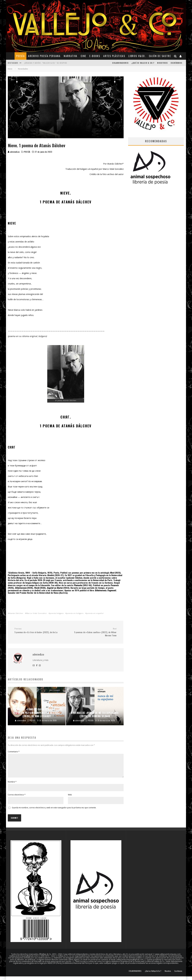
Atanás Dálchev (16, 613)
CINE (83, 56)
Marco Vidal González (37, 613)
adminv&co (14, 152)
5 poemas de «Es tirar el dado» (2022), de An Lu (39, 631)
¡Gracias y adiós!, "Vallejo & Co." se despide (46, 63)
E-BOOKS (95, 56)
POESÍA (20, 56)
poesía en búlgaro (75, 613)
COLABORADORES (120, 63)
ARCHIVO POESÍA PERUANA (44, 56)
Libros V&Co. (137, 56)
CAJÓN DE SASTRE (160, 56)
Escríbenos (176, 63)
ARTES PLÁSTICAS (114, 56)
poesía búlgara (57, 613)
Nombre (12, 785)
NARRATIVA (71, 56)
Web (70, 798)
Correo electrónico (17, 798)
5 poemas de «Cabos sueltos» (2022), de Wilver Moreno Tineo (92, 632)
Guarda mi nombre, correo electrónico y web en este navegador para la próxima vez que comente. (54, 811)
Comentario (14, 752)
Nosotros (162, 63)
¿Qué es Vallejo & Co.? (143, 63)
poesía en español (95, 613)
